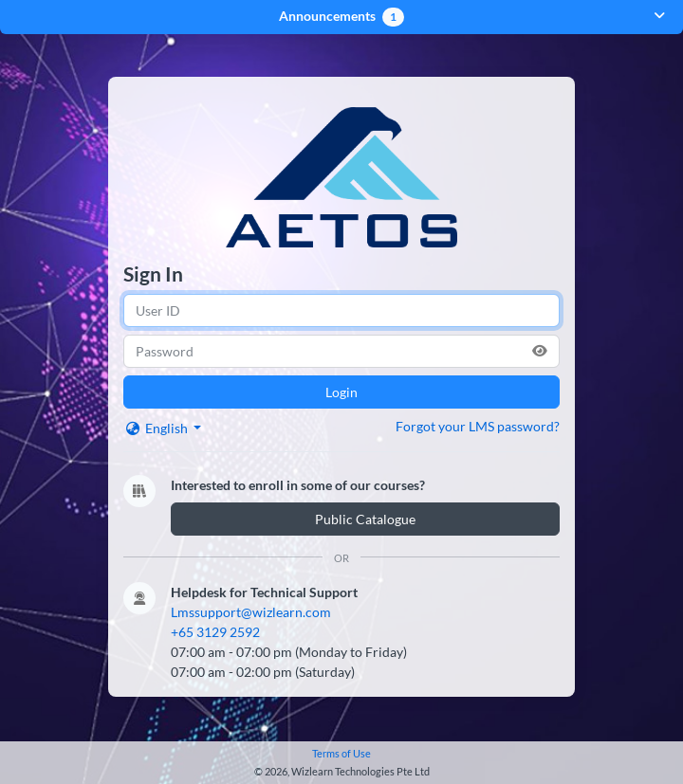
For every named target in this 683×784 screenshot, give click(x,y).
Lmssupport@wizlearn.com (251, 617)
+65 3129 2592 (215, 637)
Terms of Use (341, 754)
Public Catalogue (365, 524)
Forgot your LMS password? (478, 431)
